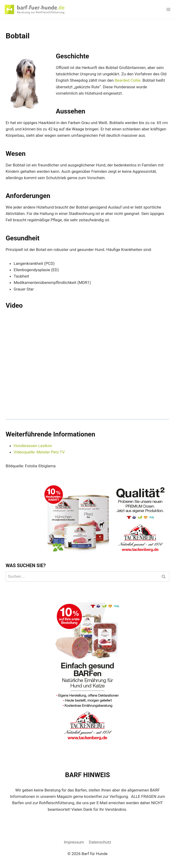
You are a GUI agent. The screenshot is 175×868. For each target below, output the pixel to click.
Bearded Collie (128, 80)
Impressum (74, 842)
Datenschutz (100, 842)
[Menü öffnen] (168, 9)
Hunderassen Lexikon (33, 446)
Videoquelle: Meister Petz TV (39, 452)
